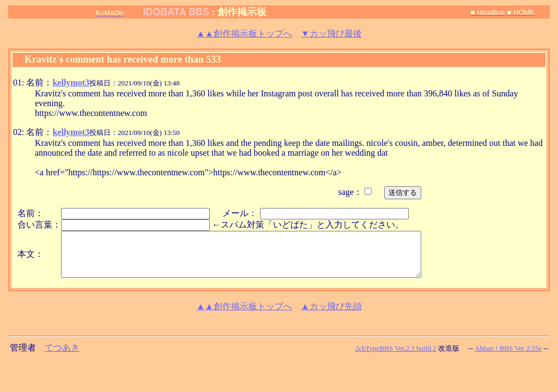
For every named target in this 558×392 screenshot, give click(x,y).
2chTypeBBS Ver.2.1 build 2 (396, 348)
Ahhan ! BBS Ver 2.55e (508, 348)
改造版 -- (456, 348)
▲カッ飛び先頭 (331, 306)
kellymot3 (71, 82)
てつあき (62, 348)
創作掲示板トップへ (244, 33)
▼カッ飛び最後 (331, 33)
